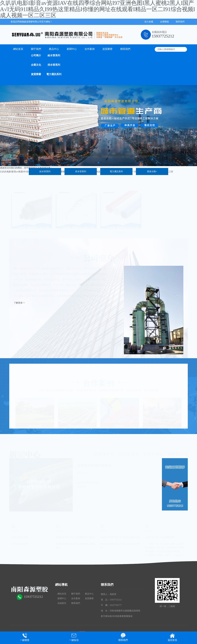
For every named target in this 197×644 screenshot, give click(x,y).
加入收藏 (149, 22)
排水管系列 (54, 65)
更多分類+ (152, 171)
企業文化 (36, 65)
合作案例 (90, 49)
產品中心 (54, 49)
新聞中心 (72, 49)
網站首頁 (18, 49)
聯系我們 (180, 22)
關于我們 (36, 49)
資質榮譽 (36, 74)
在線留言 (62, 603)
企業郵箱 (164, 22)
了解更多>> (19, 303)
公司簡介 (36, 55)
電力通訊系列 (54, 74)
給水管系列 (54, 55)
